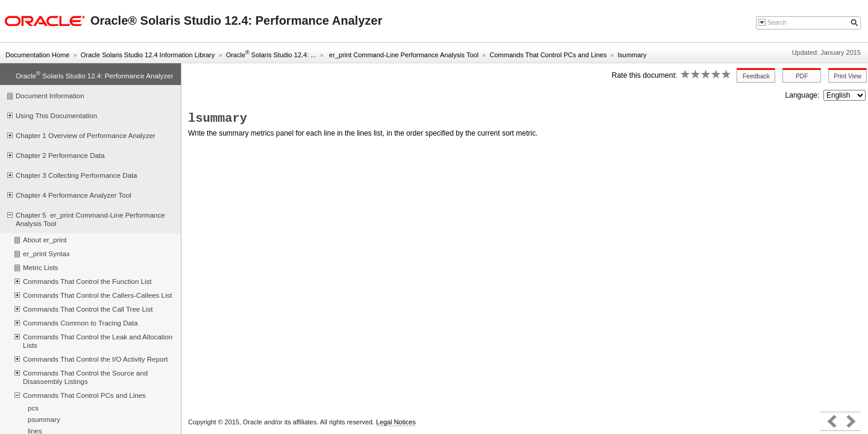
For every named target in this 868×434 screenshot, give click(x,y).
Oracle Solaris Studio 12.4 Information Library (148, 55)
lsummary (632, 55)
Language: (804, 95)
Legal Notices (396, 422)
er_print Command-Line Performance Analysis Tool (403, 55)
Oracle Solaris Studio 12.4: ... (271, 55)
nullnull (844, 95)
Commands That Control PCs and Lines (548, 55)
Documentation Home (37, 55)
